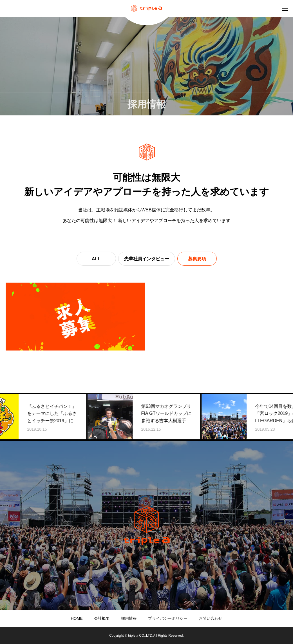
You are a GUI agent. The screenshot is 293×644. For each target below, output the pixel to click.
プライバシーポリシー (168, 618)
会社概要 (102, 618)
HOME (77, 618)
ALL (96, 259)
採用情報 (129, 618)
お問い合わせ (211, 618)
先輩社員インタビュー (147, 259)
